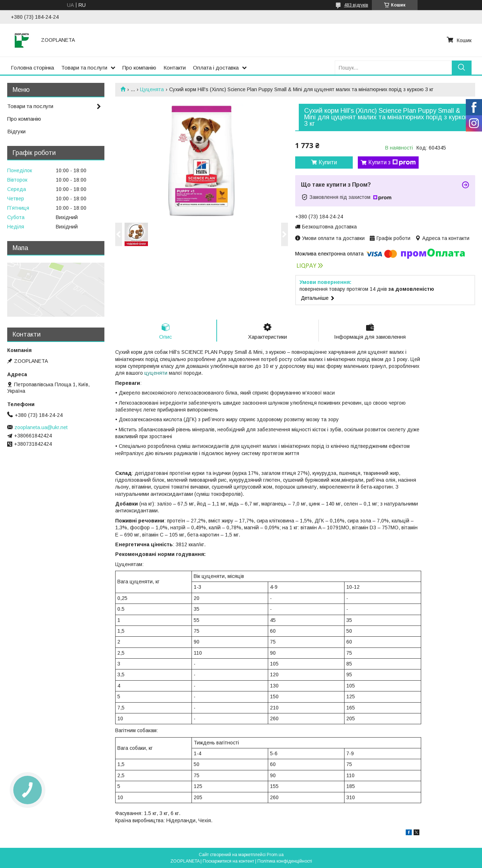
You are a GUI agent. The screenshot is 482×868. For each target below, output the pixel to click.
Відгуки (16, 131)
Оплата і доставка (216, 68)
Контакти (175, 68)
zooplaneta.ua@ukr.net (41, 427)
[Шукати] (462, 68)
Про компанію (139, 68)
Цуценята (152, 89)
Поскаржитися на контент (228, 861)
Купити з (392, 163)
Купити (328, 162)
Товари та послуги (84, 68)
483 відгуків (356, 5)
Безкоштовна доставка (329, 227)
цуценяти (156, 373)
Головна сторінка (32, 68)
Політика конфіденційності (285, 861)
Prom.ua (275, 855)
